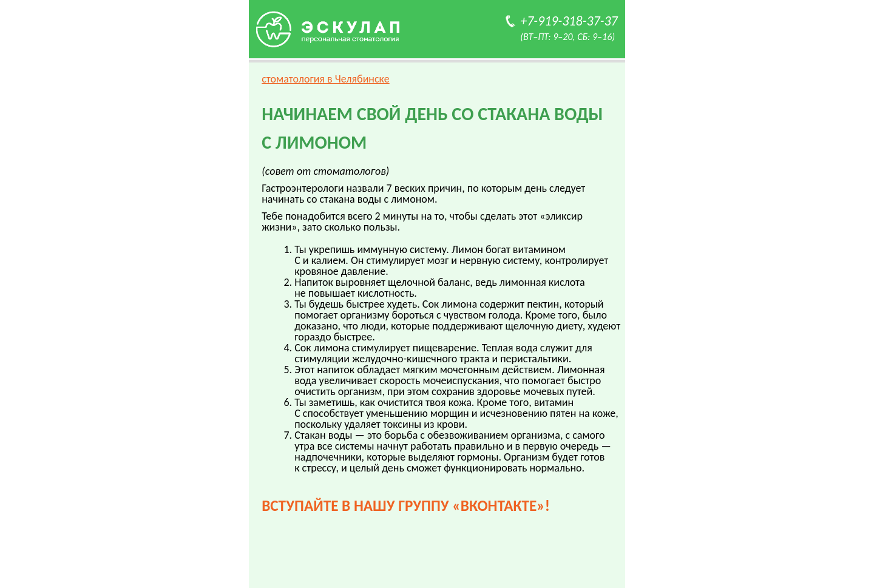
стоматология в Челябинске (326, 79)
